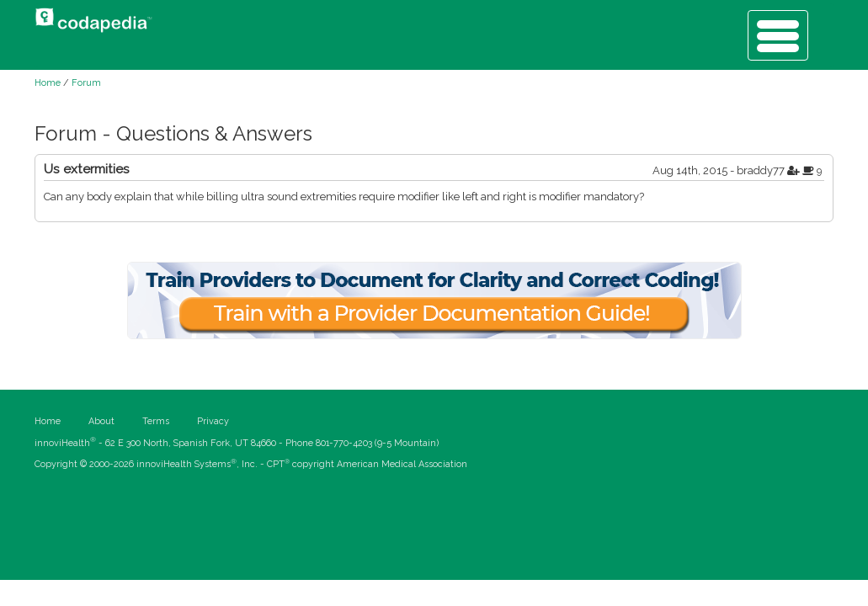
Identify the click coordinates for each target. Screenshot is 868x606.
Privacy (213, 421)
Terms (156, 421)
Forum (86, 83)
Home (48, 83)
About (101, 421)
